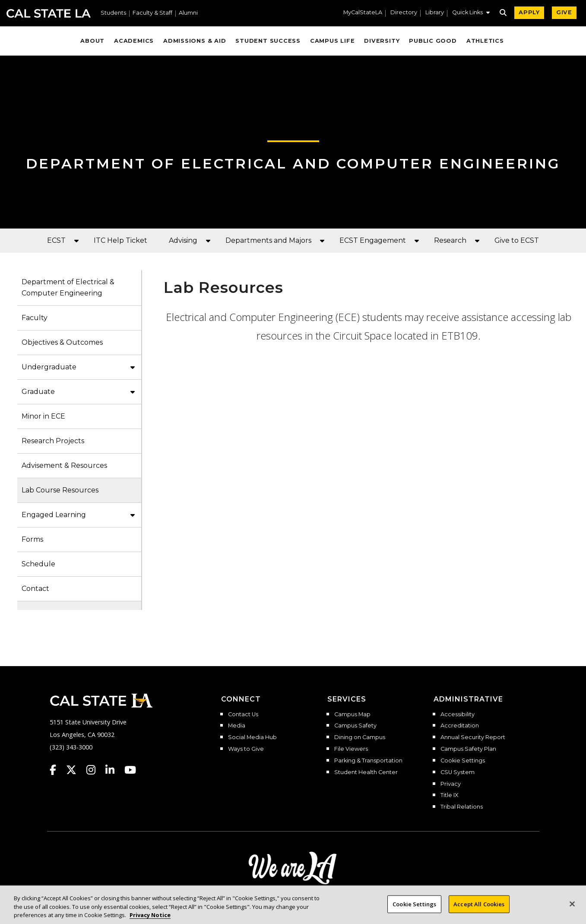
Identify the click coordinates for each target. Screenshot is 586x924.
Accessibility (458, 714)
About (92, 41)
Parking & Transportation (368, 761)
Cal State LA (49, 13)
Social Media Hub (252, 737)
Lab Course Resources (60, 490)
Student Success (268, 41)
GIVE (564, 12)
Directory (404, 13)
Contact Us (243, 714)
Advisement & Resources (64, 465)
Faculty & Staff (152, 13)
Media (237, 726)
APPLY (529, 12)
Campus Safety (355, 726)
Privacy (451, 784)
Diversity (382, 41)
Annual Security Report (473, 737)
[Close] (572, 910)
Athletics (485, 41)
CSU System (458, 772)
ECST (56, 240)
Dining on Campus (360, 737)
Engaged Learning (54, 515)
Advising (183, 240)
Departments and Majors (268, 240)
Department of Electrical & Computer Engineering (68, 287)
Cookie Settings (463, 761)
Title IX (449, 795)
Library (435, 13)
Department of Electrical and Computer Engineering (293, 164)
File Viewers (351, 749)
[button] (471, 13)
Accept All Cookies (479, 910)
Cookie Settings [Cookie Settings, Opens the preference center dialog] (414, 910)
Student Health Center (366, 772)
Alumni (188, 13)
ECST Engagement (373, 240)
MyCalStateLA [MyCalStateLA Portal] (363, 13)
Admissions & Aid (195, 41)
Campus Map (352, 714)
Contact (35, 589)
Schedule (38, 564)
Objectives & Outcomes (62, 342)
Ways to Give (246, 749)
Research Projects (53, 441)
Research (450, 240)
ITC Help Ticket (120, 240)
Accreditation (460, 726)
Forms (32, 539)
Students (113, 13)
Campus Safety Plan (468, 749)
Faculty (35, 318)
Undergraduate (49, 367)
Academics (134, 41)
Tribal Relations (462, 807)
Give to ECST (517, 240)
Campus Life (332, 41)
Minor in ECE (43, 416)
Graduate (38, 392)
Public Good (433, 41)
